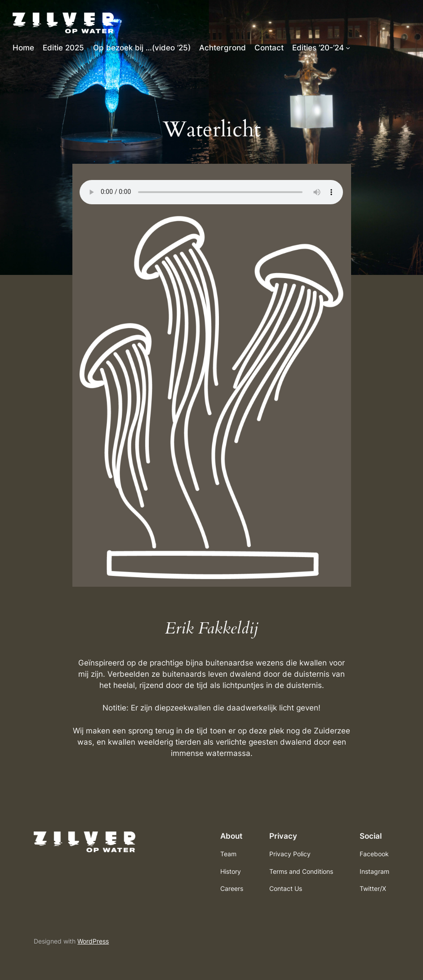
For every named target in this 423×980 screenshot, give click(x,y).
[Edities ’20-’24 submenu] (348, 48)
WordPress (93, 941)
